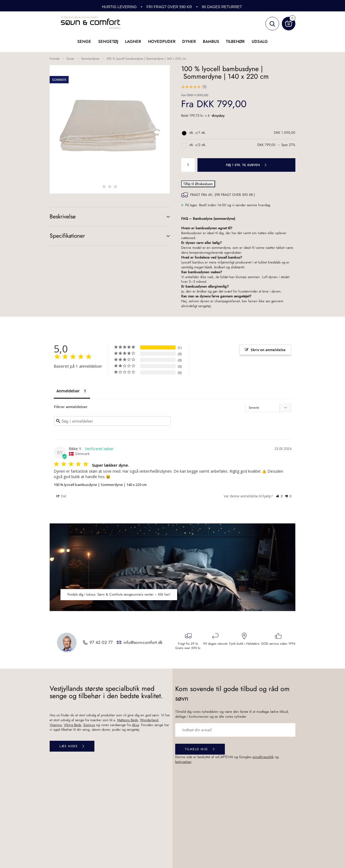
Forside (55, 58)
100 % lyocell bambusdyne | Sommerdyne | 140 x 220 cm (146, 58)
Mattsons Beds (127, 720)
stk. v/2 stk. (198, 145)
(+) (163, 217)
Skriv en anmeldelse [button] (268, 350)
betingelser (183, 762)
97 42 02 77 (101, 643)
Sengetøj (108, 42)
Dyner (189, 42)
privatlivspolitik (263, 757)
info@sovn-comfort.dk (143, 643)
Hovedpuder (162, 42)
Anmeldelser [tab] (68, 391)
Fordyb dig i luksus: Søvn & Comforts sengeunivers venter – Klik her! (119, 595)
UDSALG (260, 42)
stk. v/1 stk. (198, 133)
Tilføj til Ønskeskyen (198, 184)
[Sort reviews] (268, 408)
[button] (279, 497)
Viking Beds (72, 725)
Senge (84, 42)
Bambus (211, 42)
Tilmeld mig (197, 750)
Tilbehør (235, 42)
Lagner (133, 42)
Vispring (56, 725)
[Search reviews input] (112, 422)
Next (154, 125)
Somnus (89, 725)
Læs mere (68, 747)
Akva (135, 725)
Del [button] (61, 497)
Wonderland (149, 720)
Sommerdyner (90, 58)
